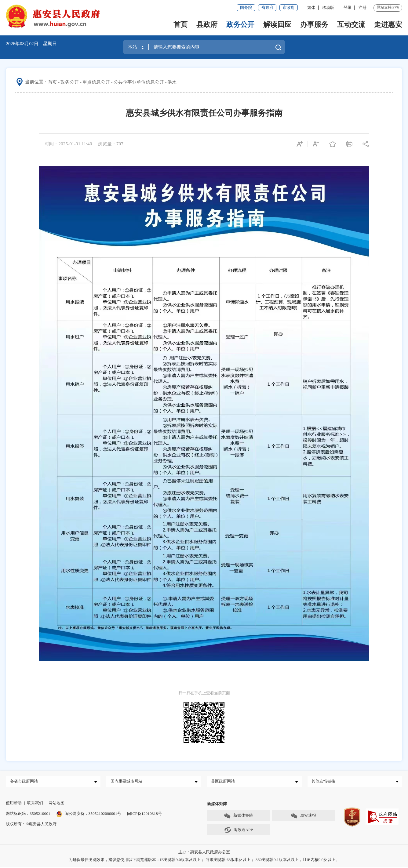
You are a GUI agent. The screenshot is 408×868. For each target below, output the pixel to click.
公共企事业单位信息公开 (139, 82)
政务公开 (240, 24)
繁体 (311, 7)
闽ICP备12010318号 (144, 814)
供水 (172, 82)
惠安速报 (303, 817)
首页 (180, 24)
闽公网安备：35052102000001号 (89, 814)
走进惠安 (388, 24)
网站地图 (56, 804)
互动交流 (351, 24)
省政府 (267, 7)
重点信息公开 (96, 82)
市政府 (289, 7)
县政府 (207, 24)
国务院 (246, 7)
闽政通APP (239, 831)
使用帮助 (14, 804)
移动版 (328, 7)
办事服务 (314, 24)
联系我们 (35, 804)
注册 (362, 7)
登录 (348, 7)
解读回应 (277, 24)
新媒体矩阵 (239, 817)
